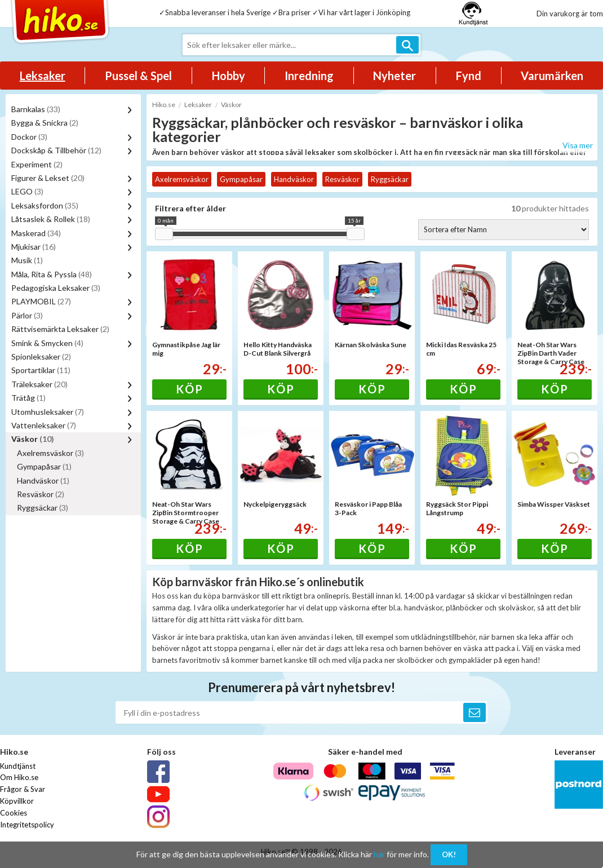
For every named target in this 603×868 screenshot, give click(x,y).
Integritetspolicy (27, 825)
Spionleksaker (41, 356)
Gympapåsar (44, 466)
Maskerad (36, 233)
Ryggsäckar (43, 508)
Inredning (309, 76)
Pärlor (27, 315)
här (379, 854)
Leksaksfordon (45, 205)
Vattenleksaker (44, 425)
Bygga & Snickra (45, 123)
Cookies (14, 813)
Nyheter (394, 76)
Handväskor (43, 480)
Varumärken (552, 76)
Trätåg (28, 398)
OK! (449, 854)
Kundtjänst (18, 766)
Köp (190, 389)
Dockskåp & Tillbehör (56, 150)
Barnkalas (36, 109)
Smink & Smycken (47, 343)
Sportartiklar (41, 370)
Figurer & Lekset (48, 178)
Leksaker (43, 76)
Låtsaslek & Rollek (51, 219)
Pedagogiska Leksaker (56, 288)
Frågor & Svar (23, 789)
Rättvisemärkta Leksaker (60, 329)
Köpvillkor (17, 801)
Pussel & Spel (138, 76)
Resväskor (41, 494)
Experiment (37, 164)
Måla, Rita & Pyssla (52, 274)
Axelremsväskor (50, 453)
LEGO (27, 191)
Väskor (33, 439)
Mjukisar (34, 247)
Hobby (229, 76)
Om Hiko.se (19, 777)
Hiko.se (164, 105)
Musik (27, 260)
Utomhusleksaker (48, 412)
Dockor (29, 137)
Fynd (469, 76)
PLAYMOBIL (41, 301)
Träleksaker (39, 384)
